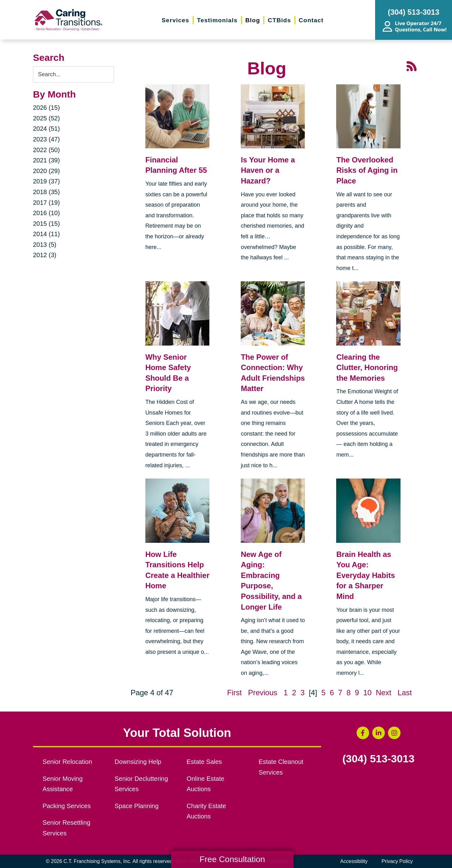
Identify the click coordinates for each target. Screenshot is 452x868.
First (234, 693)
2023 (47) (46, 139)
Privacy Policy (397, 861)
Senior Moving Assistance (63, 784)
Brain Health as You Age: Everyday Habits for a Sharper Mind (366, 575)
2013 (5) (45, 245)
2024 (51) (46, 129)
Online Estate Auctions (206, 784)
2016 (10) (46, 213)
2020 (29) (46, 171)
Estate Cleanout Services (281, 767)
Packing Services (67, 806)
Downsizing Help (138, 762)
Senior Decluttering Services (141, 784)
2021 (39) (46, 160)
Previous (263, 693)
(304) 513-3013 (379, 759)
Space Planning (137, 806)
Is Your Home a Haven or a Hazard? (268, 170)
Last (405, 693)
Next (383, 693)
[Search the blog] (73, 74)
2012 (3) (45, 255)
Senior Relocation (67, 762)
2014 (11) (46, 234)
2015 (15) (46, 224)
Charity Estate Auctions (207, 811)
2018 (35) (46, 192)
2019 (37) (46, 181)
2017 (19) (46, 203)
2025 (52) (46, 118)
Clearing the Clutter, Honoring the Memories (367, 368)
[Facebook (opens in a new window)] (363, 733)
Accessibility (354, 861)
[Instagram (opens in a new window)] (394, 733)
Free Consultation (232, 859)
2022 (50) (46, 150)
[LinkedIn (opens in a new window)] (379, 733)
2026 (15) (46, 108)
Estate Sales (204, 762)
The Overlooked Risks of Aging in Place (367, 170)
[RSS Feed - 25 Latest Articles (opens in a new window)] (412, 65)
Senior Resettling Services (67, 828)
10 (367, 693)
